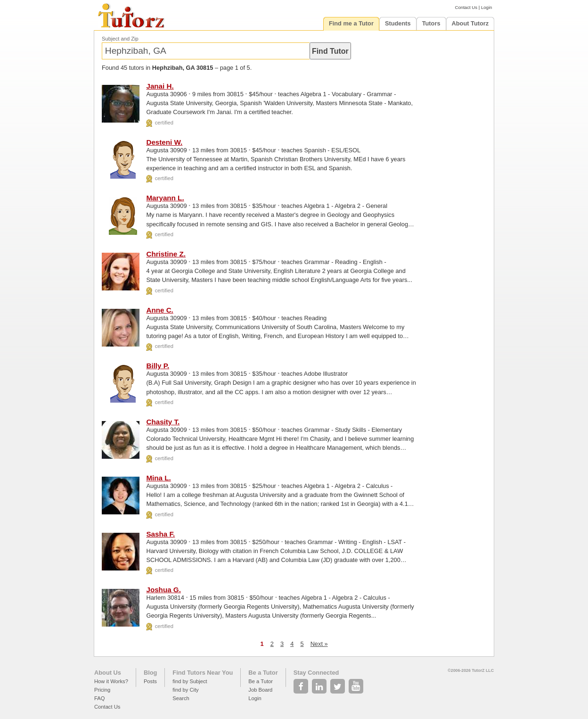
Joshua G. (163, 590)
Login (486, 7)
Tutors (431, 23)
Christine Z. (166, 254)
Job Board (260, 690)
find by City (185, 690)
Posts (150, 681)
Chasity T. (163, 422)
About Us (108, 673)
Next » (319, 644)
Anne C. (159, 310)
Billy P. (158, 366)
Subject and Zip (120, 39)
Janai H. (160, 86)
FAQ (99, 698)
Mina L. (158, 478)
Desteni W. (164, 142)
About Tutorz (470, 23)
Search (181, 698)
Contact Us (466, 7)
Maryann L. (165, 198)
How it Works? (111, 681)
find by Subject (190, 681)
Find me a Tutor (351, 23)
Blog (150, 673)
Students (398, 23)
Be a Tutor (263, 673)
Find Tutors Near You (203, 673)
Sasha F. (160, 534)
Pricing (102, 690)
